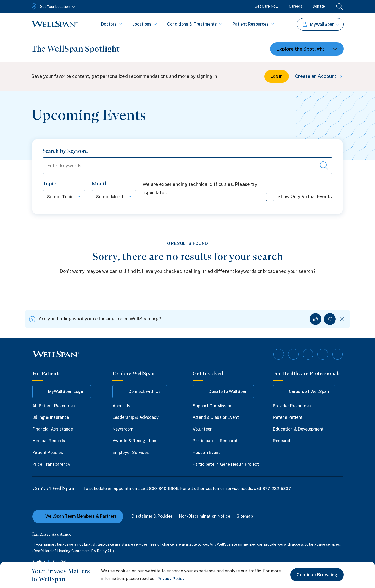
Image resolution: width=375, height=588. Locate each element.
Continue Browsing (317, 575)
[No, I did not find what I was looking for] (330, 319)
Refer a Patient (288, 418)
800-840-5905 (164, 489)
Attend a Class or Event (216, 418)
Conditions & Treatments (195, 24)
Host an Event (206, 453)
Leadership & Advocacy (136, 418)
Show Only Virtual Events (299, 199)
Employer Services (131, 453)
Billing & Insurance (51, 418)
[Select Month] (115, 197)
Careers (295, 6)
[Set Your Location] (52, 7)
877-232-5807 (278, 489)
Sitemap (245, 516)
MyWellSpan (321, 24)
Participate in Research (215, 441)
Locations (145, 24)
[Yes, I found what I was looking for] (315, 319)
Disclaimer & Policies (152, 516)
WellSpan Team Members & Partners (78, 516)
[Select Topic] (64, 197)
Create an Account (319, 76)
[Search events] (324, 166)
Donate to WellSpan (223, 392)
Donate (319, 6)
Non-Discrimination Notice (205, 516)
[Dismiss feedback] (342, 319)
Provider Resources (292, 406)
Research (282, 441)
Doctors (111, 24)
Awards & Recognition (134, 441)
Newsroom (123, 429)
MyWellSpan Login (62, 392)
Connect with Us (140, 392)
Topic (49, 184)
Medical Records (49, 441)
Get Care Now (267, 6)
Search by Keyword (65, 151)
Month (101, 184)
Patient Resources (253, 24)
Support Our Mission (213, 406)
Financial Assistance (53, 429)
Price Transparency (51, 464)
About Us (121, 406)
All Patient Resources (54, 406)
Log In (277, 76)
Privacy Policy (171, 578)
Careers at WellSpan (304, 392)
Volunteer (202, 429)
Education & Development (298, 429)
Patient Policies (48, 453)
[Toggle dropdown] (307, 49)
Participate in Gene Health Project (226, 464)
